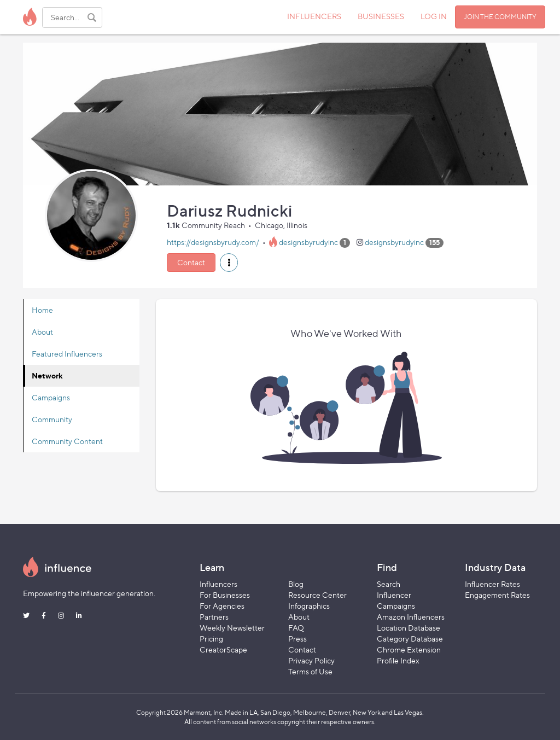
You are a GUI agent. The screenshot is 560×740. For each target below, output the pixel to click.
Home (42, 310)
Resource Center (317, 595)
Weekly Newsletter (232, 628)
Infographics (309, 606)
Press (297, 639)
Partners (214, 617)
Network (47, 375)
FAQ (296, 628)
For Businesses (225, 595)
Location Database (409, 628)
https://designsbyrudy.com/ (213, 242)
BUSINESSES (381, 16)
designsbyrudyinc (308, 242)
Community (52, 419)
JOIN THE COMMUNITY (500, 17)
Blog (296, 584)
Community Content (67, 441)
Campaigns (51, 397)
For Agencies (222, 606)
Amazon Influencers (411, 617)
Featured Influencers (67, 354)
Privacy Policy (311, 660)
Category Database (410, 639)
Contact (191, 262)
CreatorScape (223, 649)
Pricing (211, 639)
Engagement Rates (497, 595)
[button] (229, 263)
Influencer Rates (492, 584)
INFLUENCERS (314, 16)
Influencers (218, 584)
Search (389, 584)
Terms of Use (310, 671)
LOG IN (434, 16)
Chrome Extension (409, 649)
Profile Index (398, 660)
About (42, 332)
